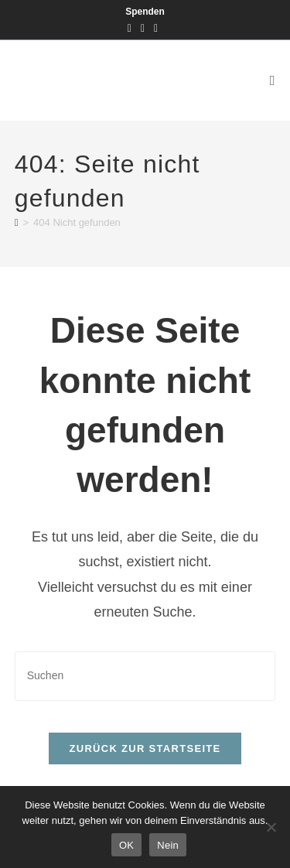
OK (126, 845)
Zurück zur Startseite (145, 748)
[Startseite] (17, 222)
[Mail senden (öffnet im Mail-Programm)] (156, 28)
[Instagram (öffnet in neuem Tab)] (143, 28)
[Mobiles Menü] (273, 80)
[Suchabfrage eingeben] (145, 676)
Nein (168, 845)
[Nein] (271, 827)
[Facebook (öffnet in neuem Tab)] (132, 28)
